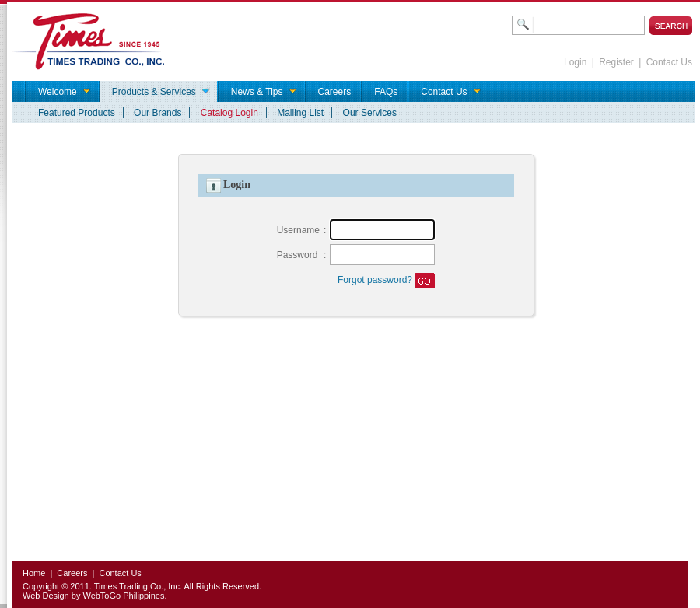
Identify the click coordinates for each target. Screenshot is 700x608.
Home (34, 573)
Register (616, 62)
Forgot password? (375, 280)
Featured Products (77, 113)
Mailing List (300, 113)
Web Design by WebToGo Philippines (93, 596)
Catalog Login (229, 113)
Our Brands (157, 113)
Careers (72, 573)
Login (575, 62)
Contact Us (669, 62)
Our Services (370, 113)
